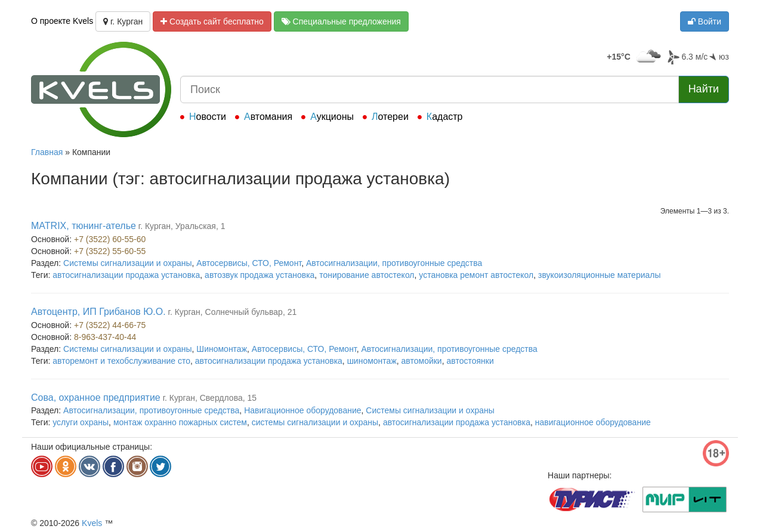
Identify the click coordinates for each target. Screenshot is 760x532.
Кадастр (445, 117)
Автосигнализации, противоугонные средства (394, 263)
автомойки (422, 361)
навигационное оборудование (593, 422)
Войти (705, 21)
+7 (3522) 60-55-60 (110, 239)
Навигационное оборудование (302, 410)
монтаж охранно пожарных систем (180, 422)
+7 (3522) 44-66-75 (110, 325)
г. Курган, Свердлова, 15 (210, 398)
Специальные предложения (341, 21)
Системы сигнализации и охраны (127, 263)
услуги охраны (81, 422)
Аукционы (332, 117)
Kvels (92, 523)
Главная (47, 152)
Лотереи (390, 117)
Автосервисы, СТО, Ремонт (249, 263)
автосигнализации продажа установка (126, 275)
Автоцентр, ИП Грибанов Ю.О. (98, 312)
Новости (208, 117)
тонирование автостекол (367, 275)
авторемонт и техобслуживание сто (121, 361)
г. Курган (123, 21)
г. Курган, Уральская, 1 (182, 226)
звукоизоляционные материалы (600, 275)
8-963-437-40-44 (105, 337)
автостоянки (470, 361)
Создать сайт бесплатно (212, 21)
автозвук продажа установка (259, 275)
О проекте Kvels (62, 21)
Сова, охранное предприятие (96, 398)
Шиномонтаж (222, 349)
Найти (704, 89)
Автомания (268, 117)
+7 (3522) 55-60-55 (110, 251)
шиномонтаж (372, 361)
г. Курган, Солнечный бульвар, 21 (233, 312)
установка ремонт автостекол (476, 275)
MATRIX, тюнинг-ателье (84, 226)
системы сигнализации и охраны (315, 422)
